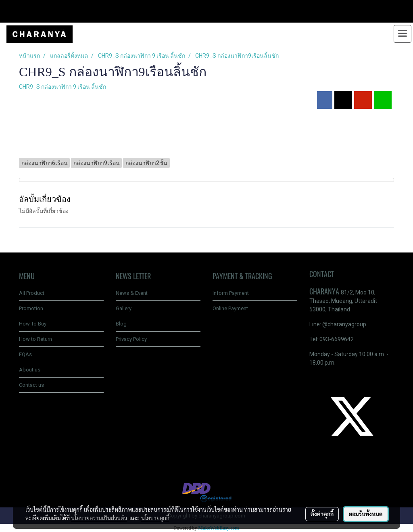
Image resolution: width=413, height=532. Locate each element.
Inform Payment (231, 293)
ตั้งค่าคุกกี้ (322, 514)
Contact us (31, 385)
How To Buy (33, 324)
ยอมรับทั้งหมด (366, 514)
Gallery (124, 308)
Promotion (31, 308)
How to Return (35, 339)
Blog (121, 324)
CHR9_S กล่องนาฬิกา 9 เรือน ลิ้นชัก (63, 87)
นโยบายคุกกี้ (155, 518)
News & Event (132, 293)
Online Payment (230, 308)
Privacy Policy (131, 339)
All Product (32, 293)
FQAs (25, 354)
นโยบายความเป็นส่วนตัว (99, 518)
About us (30, 370)
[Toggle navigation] (403, 34)
